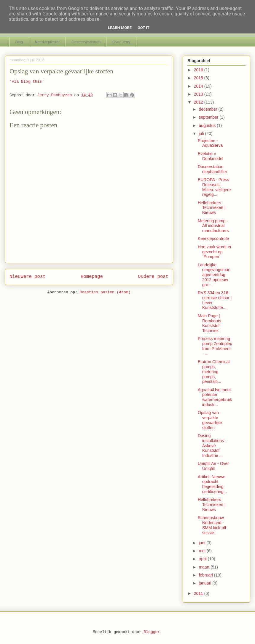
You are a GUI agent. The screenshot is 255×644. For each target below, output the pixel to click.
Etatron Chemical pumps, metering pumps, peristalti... (214, 372)
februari (206, 575)
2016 (199, 70)
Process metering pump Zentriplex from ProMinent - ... (215, 346)
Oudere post (153, 277)
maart (205, 567)
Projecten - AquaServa (210, 143)
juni (203, 543)
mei (203, 551)
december (208, 109)
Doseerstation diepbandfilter (212, 169)
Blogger (152, 632)
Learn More (120, 28)
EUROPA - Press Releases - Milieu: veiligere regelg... (214, 187)
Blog (19, 42)
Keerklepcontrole (213, 239)
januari (205, 583)
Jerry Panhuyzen (56, 95)
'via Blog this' (27, 82)
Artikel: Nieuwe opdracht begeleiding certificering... (212, 484)
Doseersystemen (86, 42)
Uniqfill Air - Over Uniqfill (213, 466)
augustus (208, 125)
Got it (144, 28)
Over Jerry (121, 42)
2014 (199, 86)
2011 (199, 593)
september (209, 117)
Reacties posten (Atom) (105, 292)
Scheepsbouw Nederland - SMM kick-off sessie (212, 525)
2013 (199, 94)
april (203, 559)
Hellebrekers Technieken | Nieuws (212, 208)
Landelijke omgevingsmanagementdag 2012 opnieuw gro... (214, 275)
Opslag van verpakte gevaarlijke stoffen (210, 420)
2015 (199, 78)
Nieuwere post (28, 277)
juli (202, 133)
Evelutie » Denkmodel (211, 156)
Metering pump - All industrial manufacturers (213, 226)
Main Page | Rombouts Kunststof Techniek (209, 323)
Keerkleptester (47, 42)
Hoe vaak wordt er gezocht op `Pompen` (215, 252)
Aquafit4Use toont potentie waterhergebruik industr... (215, 397)
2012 (199, 102)
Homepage (92, 277)
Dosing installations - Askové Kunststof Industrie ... (212, 446)
